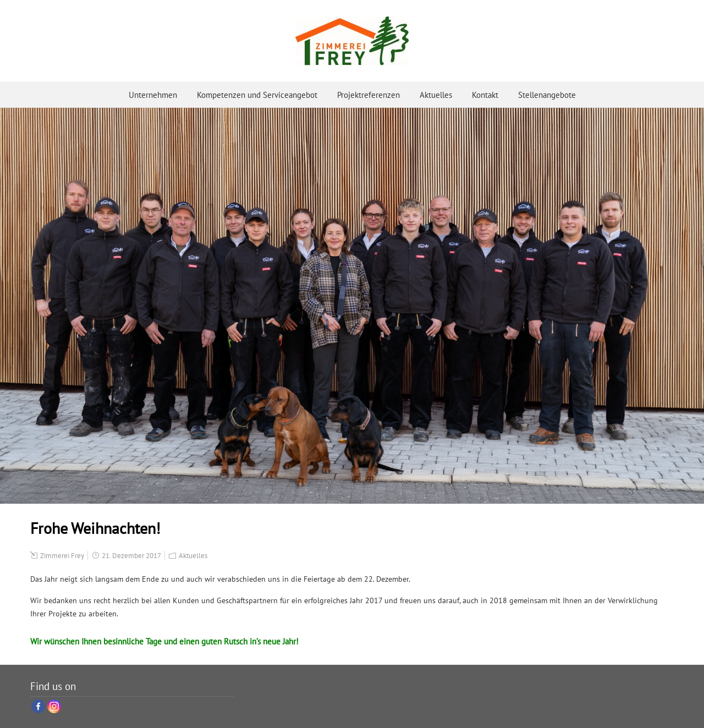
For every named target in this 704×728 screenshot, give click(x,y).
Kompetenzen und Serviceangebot (257, 95)
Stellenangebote (547, 95)
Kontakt (485, 95)
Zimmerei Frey (62, 556)
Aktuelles (436, 95)
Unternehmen (153, 95)
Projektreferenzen (369, 95)
